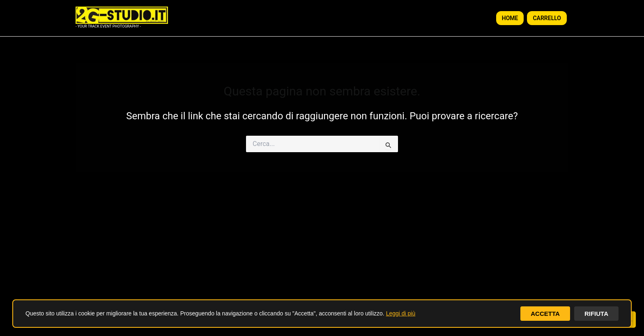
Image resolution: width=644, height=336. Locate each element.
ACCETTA (543, 313)
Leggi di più (401, 313)
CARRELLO (547, 18)
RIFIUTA (596, 313)
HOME (510, 18)
